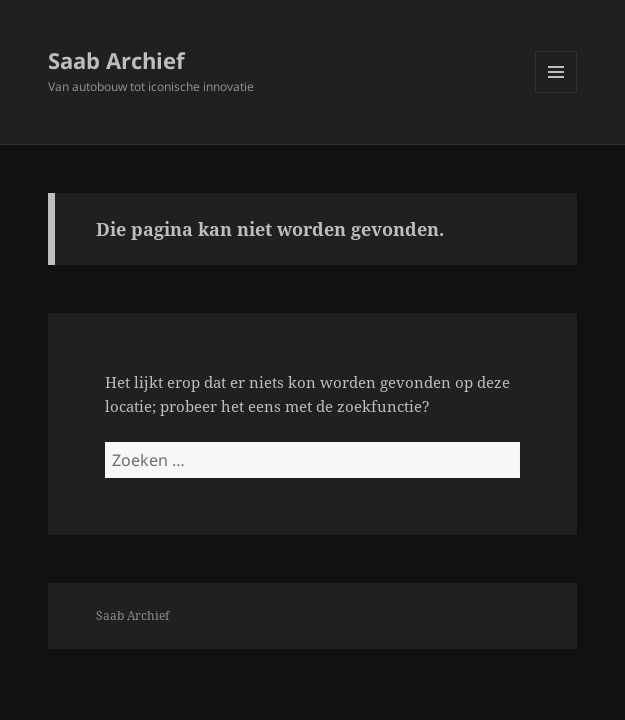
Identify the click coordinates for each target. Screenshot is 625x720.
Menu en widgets (556, 92)
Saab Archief (116, 60)
